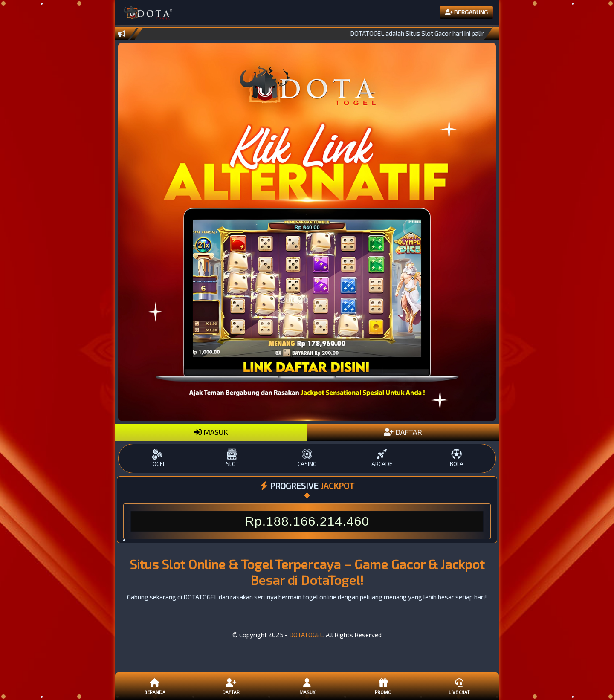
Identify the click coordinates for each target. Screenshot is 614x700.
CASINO (307, 458)
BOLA (456, 458)
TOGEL (158, 458)
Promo (383, 686)
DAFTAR (403, 432)
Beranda (155, 686)
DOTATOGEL (306, 635)
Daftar (231, 686)
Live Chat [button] (459, 686)
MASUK (211, 432)
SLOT (232, 458)
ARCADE (382, 458)
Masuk (307, 686)
